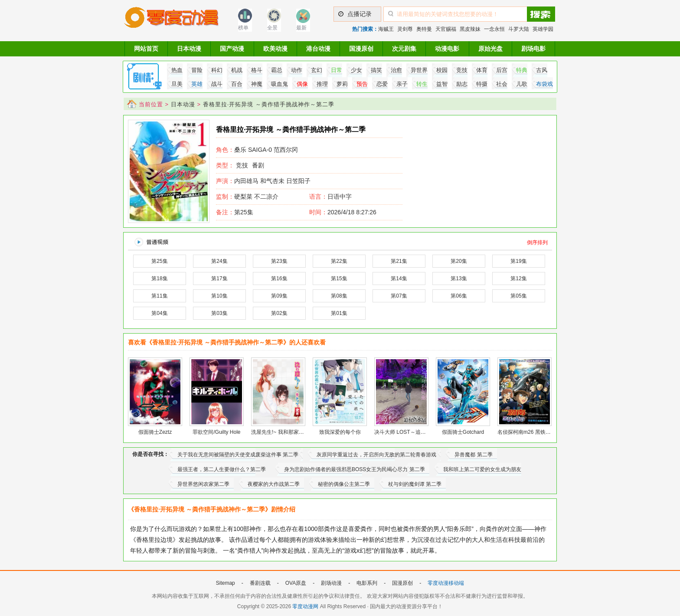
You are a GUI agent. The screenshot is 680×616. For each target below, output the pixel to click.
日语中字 (340, 197)
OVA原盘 (296, 583)
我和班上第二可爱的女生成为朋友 (482, 469)
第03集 (219, 313)
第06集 (459, 296)
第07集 (399, 296)
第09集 (279, 296)
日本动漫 (189, 49)
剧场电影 (533, 49)
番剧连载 (260, 583)
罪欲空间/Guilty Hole (216, 432)
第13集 (459, 279)
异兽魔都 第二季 (473, 455)
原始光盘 (490, 49)
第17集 (219, 279)
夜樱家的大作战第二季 (274, 484)
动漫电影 (447, 49)
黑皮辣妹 (470, 29)
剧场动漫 (331, 583)
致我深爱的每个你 (340, 432)
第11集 (159, 296)
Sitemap (226, 583)
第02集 (279, 313)
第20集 (459, 261)
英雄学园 (543, 29)
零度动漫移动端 (446, 583)
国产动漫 (232, 49)
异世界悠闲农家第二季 (203, 484)
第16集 (279, 279)
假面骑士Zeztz (155, 432)
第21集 (399, 261)
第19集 (518, 261)
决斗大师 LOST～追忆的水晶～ (410, 432)
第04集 (159, 313)
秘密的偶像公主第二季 (344, 484)
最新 (301, 28)
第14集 (399, 279)
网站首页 (146, 49)
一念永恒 (494, 29)
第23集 (279, 261)
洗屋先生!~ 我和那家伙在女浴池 (288, 432)
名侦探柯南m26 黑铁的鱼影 (529, 432)
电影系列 (367, 583)
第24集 (219, 261)
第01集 (339, 313)
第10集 (219, 296)
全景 (272, 28)
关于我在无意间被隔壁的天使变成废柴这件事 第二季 (238, 455)
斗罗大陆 (519, 29)
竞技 (242, 165)
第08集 (339, 296)
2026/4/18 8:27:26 (343, 212)
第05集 (518, 296)
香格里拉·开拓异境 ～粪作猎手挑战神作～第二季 (269, 104)
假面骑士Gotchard (463, 432)
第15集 (339, 279)
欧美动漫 (275, 49)
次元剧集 (404, 49)
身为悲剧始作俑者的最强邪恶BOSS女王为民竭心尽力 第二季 (355, 469)
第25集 (235, 212)
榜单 (243, 28)
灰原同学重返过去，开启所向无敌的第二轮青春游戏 (376, 455)
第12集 (518, 279)
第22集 (339, 261)
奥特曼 (424, 29)
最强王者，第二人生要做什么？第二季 (222, 469)
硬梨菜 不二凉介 (247, 197)
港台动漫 (318, 49)
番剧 (258, 165)
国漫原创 (361, 49)
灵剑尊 (405, 29)
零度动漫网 (305, 606)
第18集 (159, 279)
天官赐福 (446, 29)
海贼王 (386, 29)
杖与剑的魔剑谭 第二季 (415, 484)
